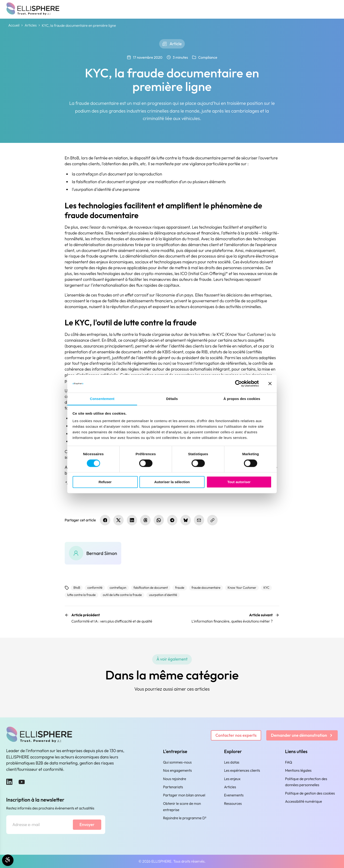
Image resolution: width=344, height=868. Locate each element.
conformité (95, 588)
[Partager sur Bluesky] (185, 520)
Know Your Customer (242, 588)
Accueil (14, 25)
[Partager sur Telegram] (172, 520)
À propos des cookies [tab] (242, 399)
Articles (31, 25)
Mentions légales (298, 770)
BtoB (77, 588)
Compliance (208, 57)
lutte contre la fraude (81, 595)
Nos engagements (178, 770)
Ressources (233, 803)
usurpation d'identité (163, 595)
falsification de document (151, 588)
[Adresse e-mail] (39, 825)
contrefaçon (118, 588)
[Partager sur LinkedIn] (132, 520)
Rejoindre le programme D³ (185, 818)
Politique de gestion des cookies (310, 793)
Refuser (105, 482)
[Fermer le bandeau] (270, 384)
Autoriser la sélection (172, 482)
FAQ (289, 762)
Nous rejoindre (175, 779)
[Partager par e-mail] (199, 520)
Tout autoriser (239, 482)
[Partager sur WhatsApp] (159, 520)
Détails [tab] (172, 399)
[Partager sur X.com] (118, 520)
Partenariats (173, 787)
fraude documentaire (206, 588)
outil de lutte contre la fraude (122, 595)
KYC (266, 588)
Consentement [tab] (102, 399)
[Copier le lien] (212, 520)
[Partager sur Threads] (145, 520)
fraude (180, 588)
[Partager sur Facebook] (105, 520)
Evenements (234, 795)
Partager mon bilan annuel (184, 795)
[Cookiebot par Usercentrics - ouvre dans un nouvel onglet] (238, 384)
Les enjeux (232, 779)
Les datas (232, 762)
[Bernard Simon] (93, 553)
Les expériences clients (242, 770)
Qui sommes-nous (177, 762)
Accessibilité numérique (304, 801)
